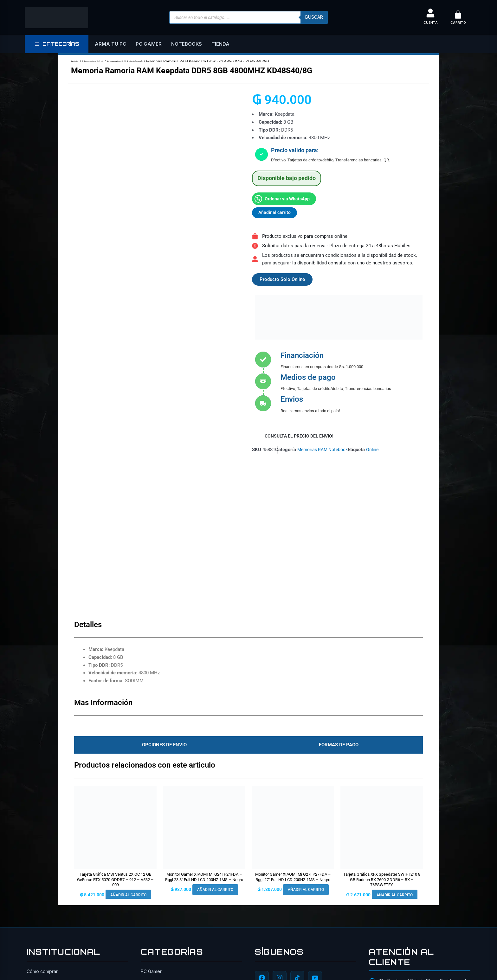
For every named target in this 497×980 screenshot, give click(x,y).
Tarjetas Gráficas (158, 838)
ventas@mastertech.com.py (408, 857)
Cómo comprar (42, 815)
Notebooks (187, 44)
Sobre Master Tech (47, 827)
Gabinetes (151, 850)
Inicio (76, 61)
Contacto (36, 885)
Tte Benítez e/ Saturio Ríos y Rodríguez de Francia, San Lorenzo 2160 (424, 829)
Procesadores (156, 862)
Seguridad (38, 862)
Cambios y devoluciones (52, 838)
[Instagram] (280, 822)
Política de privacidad (49, 850)
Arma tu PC (110, 44)
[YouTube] (315, 822)
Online (378, 451)
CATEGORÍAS (57, 44)
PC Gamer (149, 44)
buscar (313, 18)
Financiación (40, 897)
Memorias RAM (98, 61)
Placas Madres (156, 874)
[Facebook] (262, 822)
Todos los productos (48, 874)
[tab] (163, 589)
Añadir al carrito (276, 213)
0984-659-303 (395, 844)
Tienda (220, 44)
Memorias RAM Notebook (138, 61)
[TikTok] (297, 822)
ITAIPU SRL (197, 964)
